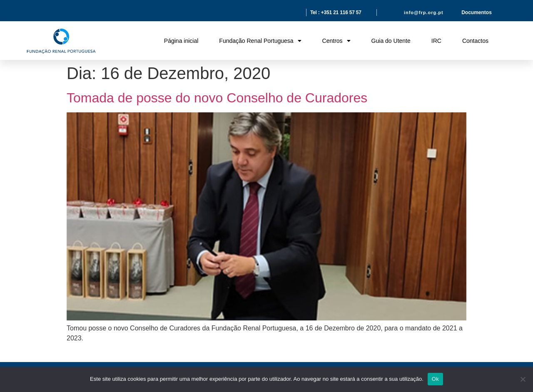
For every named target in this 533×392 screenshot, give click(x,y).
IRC (436, 41)
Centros (336, 41)
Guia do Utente (391, 41)
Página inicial (181, 41)
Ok (435, 379)
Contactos (475, 41)
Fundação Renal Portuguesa (260, 41)
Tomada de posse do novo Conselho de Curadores (217, 98)
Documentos (477, 12)
